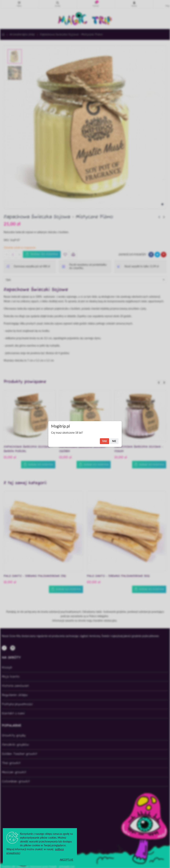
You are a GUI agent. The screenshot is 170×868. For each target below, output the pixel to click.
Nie (114, 441)
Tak (105, 441)
